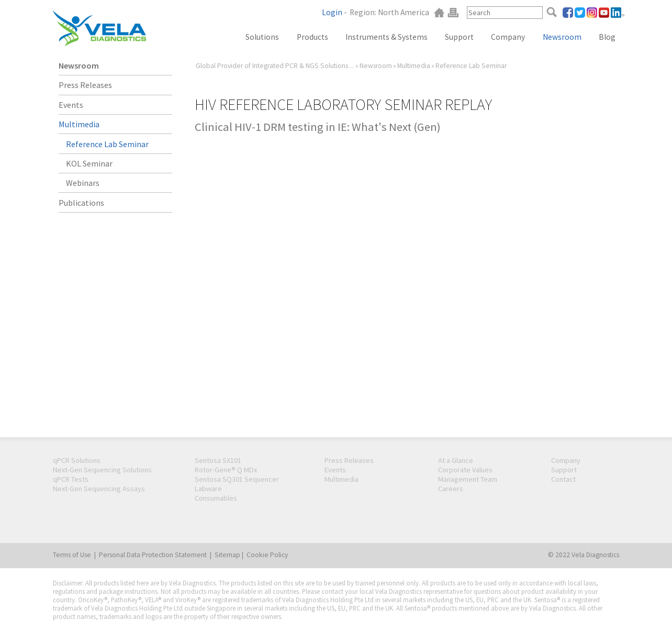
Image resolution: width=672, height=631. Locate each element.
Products (312, 37)
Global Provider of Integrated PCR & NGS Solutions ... (275, 66)
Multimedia (414, 66)
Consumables (216, 498)
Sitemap (227, 555)
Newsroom (562, 37)
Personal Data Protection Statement (153, 555)
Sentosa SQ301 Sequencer (237, 479)
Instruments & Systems (387, 37)
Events (71, 105)
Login (332, 12)
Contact (563, 479)
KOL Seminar (89, 163)
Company (508, 37)
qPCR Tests (71, 479)
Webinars (83, 183)
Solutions (262, 37)
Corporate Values (465, 470)
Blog (607, 37)
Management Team (468, 479)
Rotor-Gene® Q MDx (226, 470)
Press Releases (85, 85)
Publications (81, 203)
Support (459, 37)
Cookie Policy (267, 555)
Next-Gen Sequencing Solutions (102, 470)
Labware (208, 489)
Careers (451, 489)
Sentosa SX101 (218, 460)
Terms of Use (72, 555)
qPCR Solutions (77, 460)
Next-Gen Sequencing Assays (99, 489)
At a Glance (456, 460)
